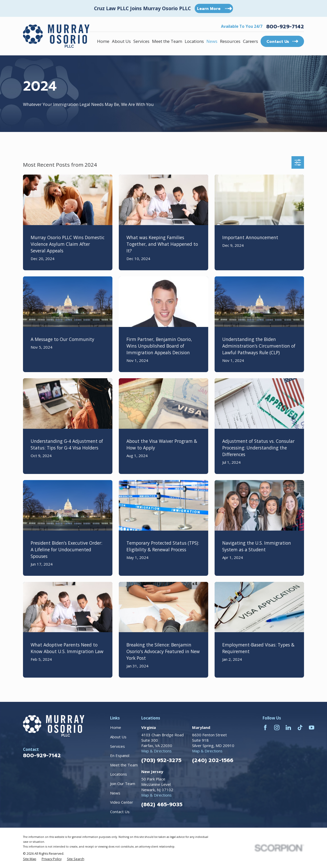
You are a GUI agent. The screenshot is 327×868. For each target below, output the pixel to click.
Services (118, 746)
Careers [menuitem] (250, 41)
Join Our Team (123, 784)
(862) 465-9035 (162, 804)
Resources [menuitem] (230, 41)
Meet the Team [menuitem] (167, 41)
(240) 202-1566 (213, 760)
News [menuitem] (212, 41)
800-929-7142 (285, 27)
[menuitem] (30, 859)
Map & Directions (156, 751)
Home (116, 727)
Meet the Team (124, 765)
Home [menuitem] (103, 41)
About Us (118, 737)
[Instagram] (277, 728)
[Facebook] (265, 728)
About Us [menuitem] (121, 41)
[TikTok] (300, 728)
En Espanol (120, 755)
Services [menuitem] (141, 41)
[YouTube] (312, 728)
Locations (119, 774)
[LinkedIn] (288, 728)
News (115, 793)
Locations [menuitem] (194, 41)
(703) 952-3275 (161, 760)
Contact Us (120, 812)
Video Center (122, 802)
